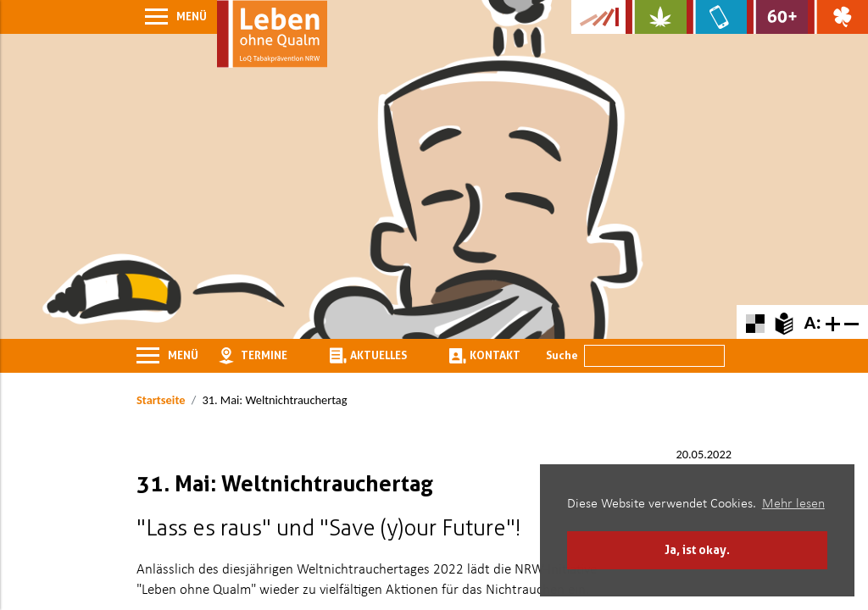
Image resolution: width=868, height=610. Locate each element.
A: (812, 322)
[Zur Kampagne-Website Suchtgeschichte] (598, 17)
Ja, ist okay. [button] (697, 549)
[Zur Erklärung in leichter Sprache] (784, 322)
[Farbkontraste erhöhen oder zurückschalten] (755, 322)
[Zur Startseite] (272, 34)
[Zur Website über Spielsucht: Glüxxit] (838, 17)
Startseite (161, 400)
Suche (562, 355)
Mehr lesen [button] (793, 504)
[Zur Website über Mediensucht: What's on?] (717, 17)
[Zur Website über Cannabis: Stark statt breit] (656, 17)
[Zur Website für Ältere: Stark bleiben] (777, 17)
